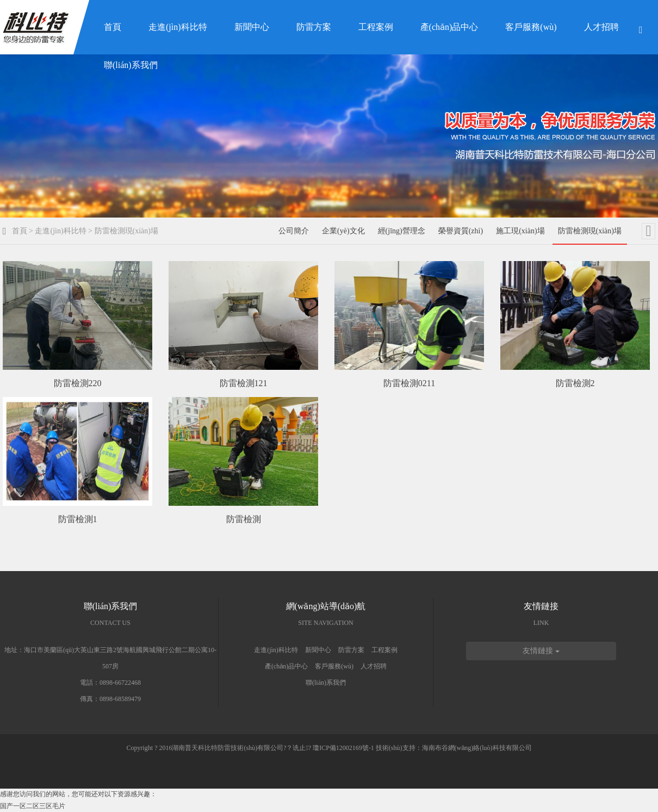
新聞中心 (252, 27)
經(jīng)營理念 (402, 231)
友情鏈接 (541, 651)
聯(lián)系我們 (131, 65)
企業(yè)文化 (343, 231)
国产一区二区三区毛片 (33, 806)
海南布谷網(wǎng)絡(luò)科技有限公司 (477, 748)
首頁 (113, 27)
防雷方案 (314, 27)
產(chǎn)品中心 (449, 27)
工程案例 (376, 27)
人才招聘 (601, 27)
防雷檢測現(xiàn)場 (126, 231)
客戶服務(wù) (531, 27)
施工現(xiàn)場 (520, 231)
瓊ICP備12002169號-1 (343, 748)
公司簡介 (294, 231)
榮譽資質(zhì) (461, 231)
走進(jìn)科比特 (178, 27)
